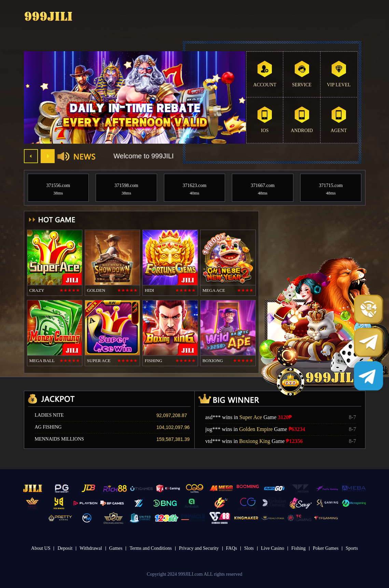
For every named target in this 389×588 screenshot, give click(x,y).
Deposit (65, 548)
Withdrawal (91, 548)
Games (116, 548)
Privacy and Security (199, 548)
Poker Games (326, 548)
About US (41, 548)
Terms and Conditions (150, 548)
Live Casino (273, 548)
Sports (352, 548)
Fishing (298, 548)
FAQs (232, 548)
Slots (249, 548)
